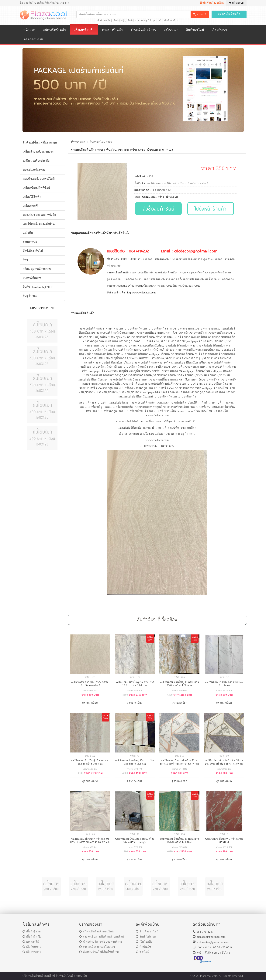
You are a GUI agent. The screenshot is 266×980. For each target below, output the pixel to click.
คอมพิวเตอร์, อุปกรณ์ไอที (39, 179)
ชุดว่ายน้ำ (158, 20)
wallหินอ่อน (149, 197)
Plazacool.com (209, 976)
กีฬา (25, 260)
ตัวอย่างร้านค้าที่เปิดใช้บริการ (99, 952)
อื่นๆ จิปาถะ (30, 296)
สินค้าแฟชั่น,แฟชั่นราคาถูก (40, 143)
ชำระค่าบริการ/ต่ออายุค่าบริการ (101, 942)
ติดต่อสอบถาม (33, 39)
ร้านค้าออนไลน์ (147, 931)
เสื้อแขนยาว (32, 952)
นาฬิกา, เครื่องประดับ (36, 161)
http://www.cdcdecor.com (142, 293)
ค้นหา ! (199, 14)
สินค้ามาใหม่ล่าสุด (101, 142)
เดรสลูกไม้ (146, 20)
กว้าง (161, 197)
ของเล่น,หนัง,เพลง (34, 170)
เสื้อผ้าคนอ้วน (171, 20)
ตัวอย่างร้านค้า (112, 30)
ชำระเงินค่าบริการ (143, 30)
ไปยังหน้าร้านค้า (211, 209)
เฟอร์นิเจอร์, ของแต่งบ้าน (39, 224)
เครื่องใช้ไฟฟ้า (32, 197)
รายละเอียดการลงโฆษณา (97, 947)
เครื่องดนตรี (30, 206)
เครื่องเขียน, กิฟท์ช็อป (36, 188)
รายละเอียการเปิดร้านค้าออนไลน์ (102, 937)
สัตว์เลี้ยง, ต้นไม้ (33, 251)
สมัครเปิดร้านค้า (229, 14)
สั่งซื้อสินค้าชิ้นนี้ (159, 209)
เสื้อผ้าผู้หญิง (119, 20)
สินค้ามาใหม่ (195, 30)
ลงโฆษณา (171, 30)
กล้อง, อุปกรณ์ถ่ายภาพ (37, 269)
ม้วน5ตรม (172, 197)
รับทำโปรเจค (146, 937)
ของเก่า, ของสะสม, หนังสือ (39, 215)
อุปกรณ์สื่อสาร (32, 278)
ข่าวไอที (143, 952)
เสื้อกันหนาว (32, 947)
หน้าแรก (29, 30)
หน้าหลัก (78, 142)
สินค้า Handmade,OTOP (38, 287)
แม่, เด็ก (28, 233)
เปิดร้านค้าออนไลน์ (212, 3)
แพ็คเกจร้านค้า (84, 30)
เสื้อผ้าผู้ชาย (133, 20)
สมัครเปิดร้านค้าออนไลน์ (97, 931)
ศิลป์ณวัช (144, 947)
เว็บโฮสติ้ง (144, 942)
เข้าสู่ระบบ (236, 3)
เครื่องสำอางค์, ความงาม (38, 152)
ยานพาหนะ (30, 242)
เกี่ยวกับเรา (219, 30)
